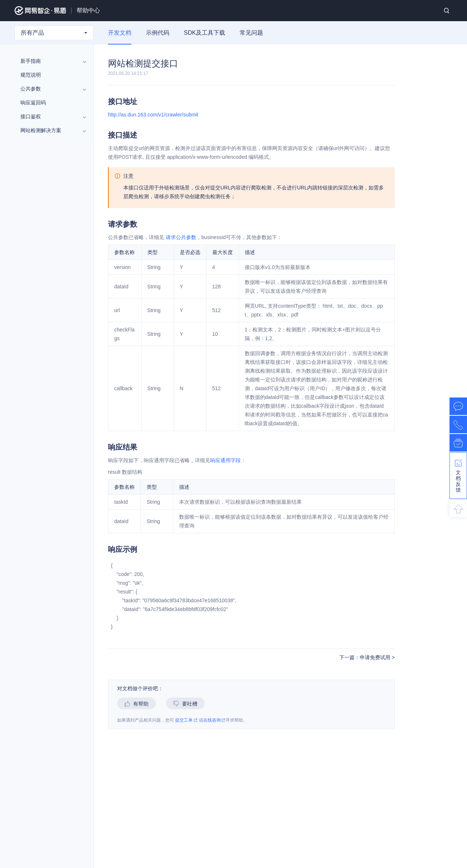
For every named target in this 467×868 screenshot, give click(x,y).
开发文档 (120, 33)
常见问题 (251, 33)
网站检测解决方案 (50, 130)
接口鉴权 (50, 116)
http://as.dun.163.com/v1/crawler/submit (153, 115)
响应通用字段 (225, 460)
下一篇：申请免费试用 (366, 658)
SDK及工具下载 (204, 33)
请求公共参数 (181, 237)
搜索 (447, 11)
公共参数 (50, 89)
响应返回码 (33, 103)
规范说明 (31, 75)
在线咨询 (214, 720)
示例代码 (158, 33)
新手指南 (50, 61)
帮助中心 (88, 10)
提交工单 (186, 720)
